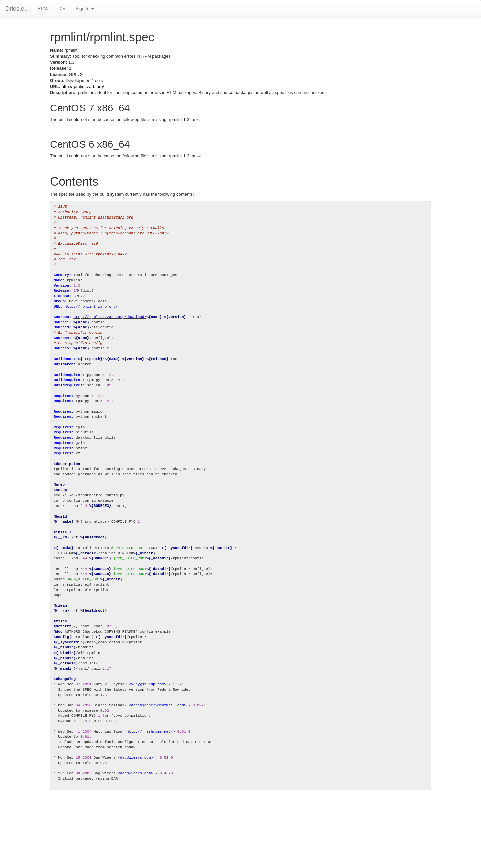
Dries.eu (17, 9)
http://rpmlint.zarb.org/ (83, 86)
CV (62, 9)
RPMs (44, 9)
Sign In (85, 9)
